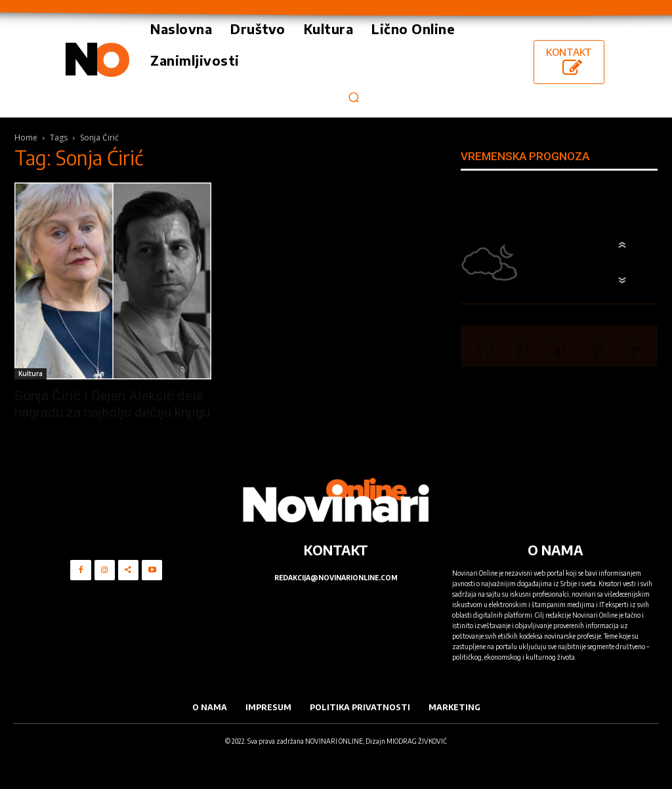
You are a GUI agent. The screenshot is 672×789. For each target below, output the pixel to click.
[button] (353, 97)
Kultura (31, 373)
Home (26, 138)
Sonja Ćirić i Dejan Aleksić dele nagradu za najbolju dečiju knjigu (112, 404)
